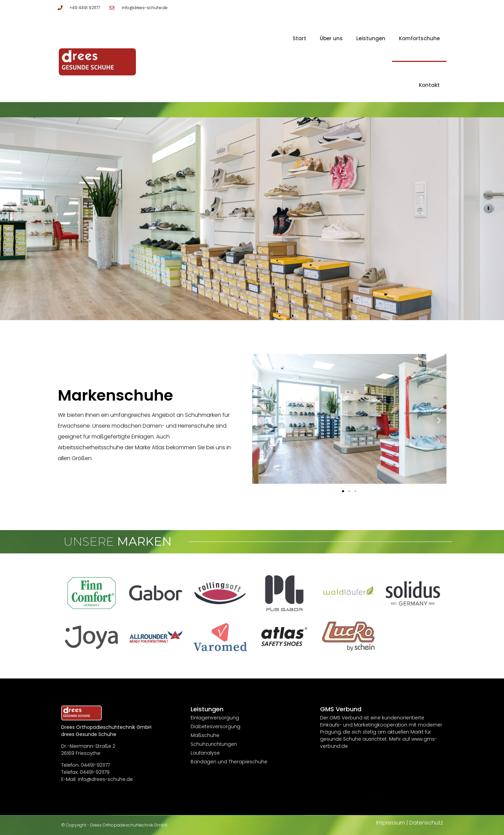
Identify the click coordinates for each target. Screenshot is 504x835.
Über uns (331, 38)
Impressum (391, 823)
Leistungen (371, 38)
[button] (260, 420)
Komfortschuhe (419, 38)
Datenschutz (426, 823)
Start (299, 38)
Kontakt (429, 85)
